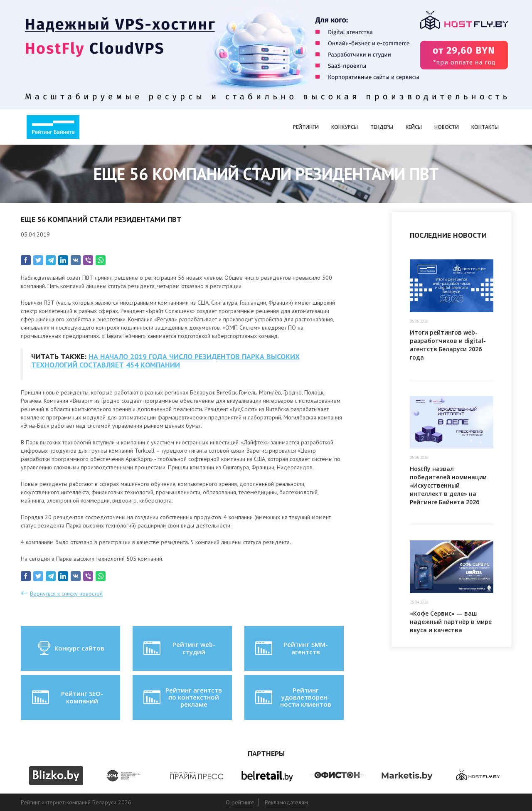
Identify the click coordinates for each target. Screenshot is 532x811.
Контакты (485, 127)
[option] (56, 776)
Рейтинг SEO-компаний (67, 698)
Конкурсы (345, 127)
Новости (447, 127)
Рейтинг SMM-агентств (291, 648)
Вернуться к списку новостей (66, 594)
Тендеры (382, 127)
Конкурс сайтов (70, 648)
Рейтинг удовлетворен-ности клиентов (292, 697)
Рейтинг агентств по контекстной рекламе (182, 697)
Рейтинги (306, 127)
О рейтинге (240, 802)
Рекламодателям (286, 802)
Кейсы (414, 127)
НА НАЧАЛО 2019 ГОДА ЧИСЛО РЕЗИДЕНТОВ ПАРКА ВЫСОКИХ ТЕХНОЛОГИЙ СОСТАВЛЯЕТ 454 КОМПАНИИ (165, 361)
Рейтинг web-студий (178, 648)
